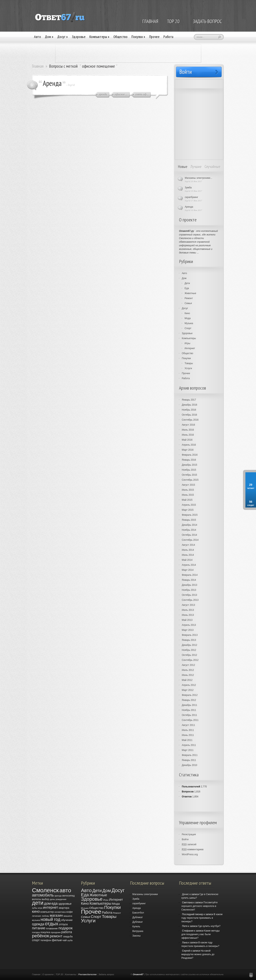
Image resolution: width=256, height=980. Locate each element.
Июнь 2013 (188, 615)
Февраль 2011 (190, 755)
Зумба (188, 188)
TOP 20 (59, 974)
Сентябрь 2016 (190, 420)
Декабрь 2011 (189, 705)
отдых (51, 924)
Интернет (190, 348)
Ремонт (189, 298)
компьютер (47, 912)
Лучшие (196, 167)
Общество (120, 37)
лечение (36, 916)
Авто (37, 37)
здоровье (65, 904)
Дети (187, 283)
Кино (187, 313)
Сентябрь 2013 (190, 600)
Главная (38, 66)
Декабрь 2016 (189, 405)
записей (189, 844)
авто (65, 890)
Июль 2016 (188, 430)
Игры (187, 343)
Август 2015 (188, 485)
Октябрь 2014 (189, 535)
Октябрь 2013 (189, 595)
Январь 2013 (189, 640)
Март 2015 (188, 510)
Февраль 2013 (190, 635)
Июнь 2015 (188, 495)
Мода (188, 318)
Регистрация (189, 834)
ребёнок (40, 936)
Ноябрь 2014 (189, 530)
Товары (189, 363)
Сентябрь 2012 (190, 660)
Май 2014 (187, 560)
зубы (35, 908)
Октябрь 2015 (189, 475)
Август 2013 (188, 605)
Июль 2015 (188, 490)
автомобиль (43, 895)
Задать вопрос (106, 974)
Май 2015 (187, 500)
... (198, 253)
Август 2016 (188, 425)
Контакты (71, 974)
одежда (38, 924)
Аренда (52, 83)
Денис (185, 894)
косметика (60, 912)
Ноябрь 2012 (189, 650)
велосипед (69, 896)
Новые (183, 167)
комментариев (193, 849)
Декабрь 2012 (189, 645)
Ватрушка (138, 931)
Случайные (212, 167)
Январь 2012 (189, 700)
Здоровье (79, 37)
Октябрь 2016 (189, 415)
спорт (36, 940)
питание (39, 928)
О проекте (48, 974)
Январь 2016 (189, 460)
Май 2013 (187, 620)
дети (38, 903)
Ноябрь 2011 (189, 710)
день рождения (58, 899)
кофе (70, 912)
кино (36, 911)
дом (47, 903)
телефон (46, 940)
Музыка (189, 323)
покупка (45, 932)
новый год (50, 919)
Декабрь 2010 (189, 765)
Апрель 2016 (189, 445)
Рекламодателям (87, 974)
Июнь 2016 (188, 435)
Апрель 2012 (189, 685)
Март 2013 (188, 630)
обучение (67, 920)
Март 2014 (188, 570)
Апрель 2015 (189, 505)
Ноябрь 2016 (189, 410)
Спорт (188, 328)
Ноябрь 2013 (189, 590)
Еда (187, 288)
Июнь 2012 (188, 675)
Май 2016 (187, 440)
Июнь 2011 (188, 735)
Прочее (154, 37)
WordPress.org (190, 854)
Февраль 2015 (190, 515)
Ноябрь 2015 (189, 470)
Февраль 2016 (190, 455)
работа (67, 932)
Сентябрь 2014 (190, 540)
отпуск (63, 924)
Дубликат (138, 917)
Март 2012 (188, 690)
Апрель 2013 (189, 625)
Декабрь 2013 (189, 585)
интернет (51, 908)
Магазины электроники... (198, 178)
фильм (57, 940)
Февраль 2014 (190, 575)
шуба (70, 940)
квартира (64, 908)
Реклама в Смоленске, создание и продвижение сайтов (251, 975)
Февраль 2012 (190, 695)
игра (40, 908)
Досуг (62, 37)
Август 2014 (188, 545)
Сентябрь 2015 (190, 480)
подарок (65, 928)
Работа (168, 37)
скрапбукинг (191, 197)
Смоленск (45, 890)
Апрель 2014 (189, 565)
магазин (56, 916)
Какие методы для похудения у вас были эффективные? (200, 934)
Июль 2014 (188, 550)
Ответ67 (138, 974)
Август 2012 (188, 665)
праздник (56, 932)
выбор (45, 899)
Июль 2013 (188, 610)
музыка (36, 920)
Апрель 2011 (189, 745)
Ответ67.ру (186, 231)
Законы (136, 936)
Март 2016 (188, 450)
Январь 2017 (189, 400)
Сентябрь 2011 (190, 720)
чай (65, 940)
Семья (188, 303)
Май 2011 (187, 740)
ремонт (56, 936)
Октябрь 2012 (189, 655)
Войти (185, 839)
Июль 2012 (188, 670)
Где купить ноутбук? (209, 926)
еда (54, 903)
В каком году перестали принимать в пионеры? (202, 918)
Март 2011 (188, 750)
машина (68, 916)
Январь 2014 (189, 580)
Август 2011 (188, 725)
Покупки (138, 37)
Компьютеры (99, 37)
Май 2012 (187, 680)
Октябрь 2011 (189, 715)
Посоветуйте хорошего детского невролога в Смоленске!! (199, 906)
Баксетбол (138, 913)
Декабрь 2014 (189, 525)
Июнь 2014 (188, 555)
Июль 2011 (188, 730)
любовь (45, 916)
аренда (58, 896)
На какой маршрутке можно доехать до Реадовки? (198, 954)
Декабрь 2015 (189, 465)
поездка (36, 932)
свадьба (68, 937)
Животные (190, 293)
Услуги (188, 368)
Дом (49, 37)
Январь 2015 (189, 520)
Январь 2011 (189, 760)
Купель (136, 927)
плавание (52, 928)
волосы (37, 899)
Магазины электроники (145, 894)
